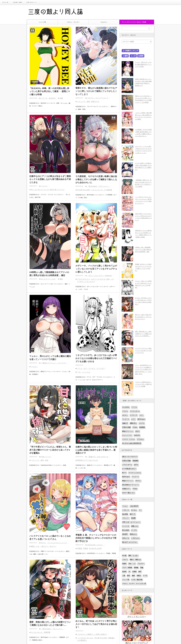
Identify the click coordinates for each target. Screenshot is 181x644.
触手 (140, 572)
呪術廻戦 (142, 427)
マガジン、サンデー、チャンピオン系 (134, 584)
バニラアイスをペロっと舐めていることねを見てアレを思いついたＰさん (50, 538)
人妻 (124, 576)
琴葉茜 (80, 549)
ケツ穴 (145, 576)
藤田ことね (35, 547)
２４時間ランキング (130, 51)
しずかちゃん (135, 538)
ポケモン (125, 415)
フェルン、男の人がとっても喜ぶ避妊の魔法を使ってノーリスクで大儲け (50, 358)
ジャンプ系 (42, 22)
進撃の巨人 (133, 423)
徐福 (47, 460)
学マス (43, 543)
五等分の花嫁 (126, 427)
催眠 (133, 576)
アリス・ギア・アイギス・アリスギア (91, 369)
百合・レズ (132, 564)
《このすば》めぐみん (85, 638)
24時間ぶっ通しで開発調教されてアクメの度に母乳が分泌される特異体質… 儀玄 (49, 274)
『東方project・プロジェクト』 (98, 186)
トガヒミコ (126, 510)
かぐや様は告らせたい (129, 469)
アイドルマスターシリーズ (57, 543)
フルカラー (104, 22)
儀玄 (61, 279)
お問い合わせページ (32, 2)
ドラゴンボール (135, 411)
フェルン (34, 367)
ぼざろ (137, 431)
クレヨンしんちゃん (135, 473)
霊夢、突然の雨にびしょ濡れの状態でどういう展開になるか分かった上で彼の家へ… (50, 624)
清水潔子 (125, 534)
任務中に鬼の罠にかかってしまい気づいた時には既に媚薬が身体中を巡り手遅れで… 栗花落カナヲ (96, 450)
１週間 (125, 56)
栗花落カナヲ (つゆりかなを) (88, 460)
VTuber (135, 427)
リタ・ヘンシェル (84, 372)
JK (129, 572)
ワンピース (126, 419)
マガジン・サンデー (73, 22)
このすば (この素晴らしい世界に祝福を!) (92, 635)
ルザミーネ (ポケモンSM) (100, 279)
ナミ (140, 510)
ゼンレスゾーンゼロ (48, 279)
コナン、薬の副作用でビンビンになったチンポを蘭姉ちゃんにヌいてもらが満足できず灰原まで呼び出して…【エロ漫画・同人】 (143, 369)
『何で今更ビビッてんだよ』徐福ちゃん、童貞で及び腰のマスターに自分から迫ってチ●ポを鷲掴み (50, 450)
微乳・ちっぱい (133, 556)
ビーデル (134, 530)
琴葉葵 (86, 549)
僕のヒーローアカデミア (130, 457)
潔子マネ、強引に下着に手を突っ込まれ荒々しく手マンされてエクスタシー (143, 317)
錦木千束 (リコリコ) (57, 190)
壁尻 (128, 576)
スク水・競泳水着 (137, 580)
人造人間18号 (134, 506)
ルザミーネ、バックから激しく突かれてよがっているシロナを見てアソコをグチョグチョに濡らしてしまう (96, 269)
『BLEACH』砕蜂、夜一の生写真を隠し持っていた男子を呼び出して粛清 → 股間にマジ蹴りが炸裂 (50, 91)
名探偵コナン (126, 489)
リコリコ (44, 186)
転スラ (124, 473)
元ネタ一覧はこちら (128, 493)
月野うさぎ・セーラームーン (131, 522)
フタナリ (125, 560)
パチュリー (126, 518)
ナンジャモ (126, 526)
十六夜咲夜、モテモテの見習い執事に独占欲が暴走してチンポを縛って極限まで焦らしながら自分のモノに (96, 179)
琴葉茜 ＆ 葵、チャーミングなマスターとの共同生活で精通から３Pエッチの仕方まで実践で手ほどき (96, 538)
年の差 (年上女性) (84, 190)
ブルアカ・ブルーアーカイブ (98, 98)
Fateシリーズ (46, 457)
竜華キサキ (95, 102)
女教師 (134, 572)
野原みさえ (133, 534)
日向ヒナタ (126, 538)
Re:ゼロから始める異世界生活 (132, 443)
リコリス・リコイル (128, 439)
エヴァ (133, 419)
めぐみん (134, 510)
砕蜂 (61, 98)
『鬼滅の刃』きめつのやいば (98, 457)
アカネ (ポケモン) (84, 279)
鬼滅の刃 (125, 423)
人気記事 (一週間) (17, 2)
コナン (141, 415)
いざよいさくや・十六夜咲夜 (102, 190)
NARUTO (137, 435)
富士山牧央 (126, 530)
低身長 (124, 572)
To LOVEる (126, 407)
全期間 (141, 56)
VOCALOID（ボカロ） (95, 545)
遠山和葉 (125, 514)
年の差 (124, 556)
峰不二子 (133, 514)
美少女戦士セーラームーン (131, 485)
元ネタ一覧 (5, 2)
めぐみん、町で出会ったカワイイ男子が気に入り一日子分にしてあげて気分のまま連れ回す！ (96, 624)
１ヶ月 (133, 56)
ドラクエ (125, 411)
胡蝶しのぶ (135, 526)
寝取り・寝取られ (135, 560)
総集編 (136, 568)
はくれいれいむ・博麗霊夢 (41, 633)
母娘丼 (124, 564)
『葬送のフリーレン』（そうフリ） (54, 363)
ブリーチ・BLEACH (48, 98)
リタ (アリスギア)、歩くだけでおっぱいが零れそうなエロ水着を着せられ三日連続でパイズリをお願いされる (96, 358)
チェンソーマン (127, 435)
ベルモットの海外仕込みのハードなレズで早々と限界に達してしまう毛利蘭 (143, 384)
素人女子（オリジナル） (130, 542)
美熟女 (139, 576)
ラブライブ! (134, 415)
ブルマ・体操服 (127, 568)
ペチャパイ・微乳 (84, 102)
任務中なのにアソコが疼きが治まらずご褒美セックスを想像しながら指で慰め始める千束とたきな (50, 179)
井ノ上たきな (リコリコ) (40, 190)
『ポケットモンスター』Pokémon (99, 276)
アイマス (134, 407)
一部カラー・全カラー (48, 547)
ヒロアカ (142, 423)
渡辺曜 (133, 518)
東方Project (141, 419)
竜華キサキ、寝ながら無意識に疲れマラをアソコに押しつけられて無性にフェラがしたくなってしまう (96, 91)
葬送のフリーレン (128, 431)
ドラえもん (140, 439)
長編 (142, 568)
